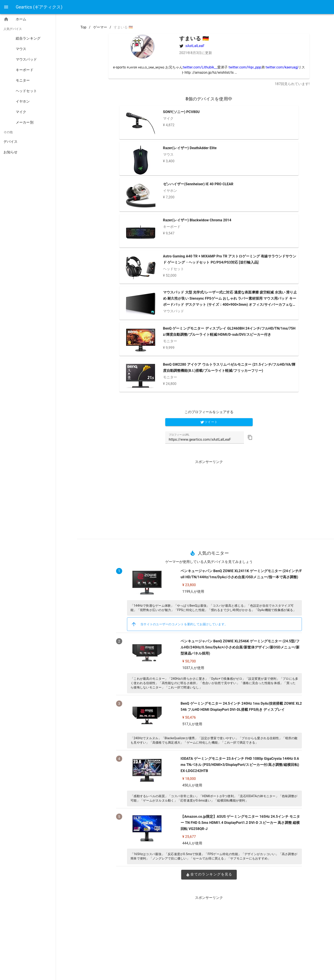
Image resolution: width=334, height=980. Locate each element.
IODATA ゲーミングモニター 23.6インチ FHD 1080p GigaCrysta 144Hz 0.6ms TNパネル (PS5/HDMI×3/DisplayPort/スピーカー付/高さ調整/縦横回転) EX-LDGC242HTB (240, 765)
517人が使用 (192, 724)
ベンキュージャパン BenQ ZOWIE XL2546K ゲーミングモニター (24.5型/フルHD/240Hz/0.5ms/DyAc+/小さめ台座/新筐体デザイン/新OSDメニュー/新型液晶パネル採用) (240, 647)
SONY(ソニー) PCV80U (181, 112)
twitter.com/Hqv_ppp (245, 67)
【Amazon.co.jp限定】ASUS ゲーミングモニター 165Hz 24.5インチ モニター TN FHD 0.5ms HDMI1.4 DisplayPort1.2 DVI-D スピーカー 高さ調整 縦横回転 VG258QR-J (240, 823)
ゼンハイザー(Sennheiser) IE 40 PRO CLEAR (198, 184)
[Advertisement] (209, 498)
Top (83, 27)
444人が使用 (192, 843)
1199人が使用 (193, 591)
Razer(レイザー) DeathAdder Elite (190, 148)
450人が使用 (192, 785)
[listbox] (28, 87)
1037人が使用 (193, 668)
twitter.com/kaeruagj (282, 67)
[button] (250, 437)
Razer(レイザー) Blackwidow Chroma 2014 (197, 220)
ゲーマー (100, 27)
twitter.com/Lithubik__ (200, 67)
